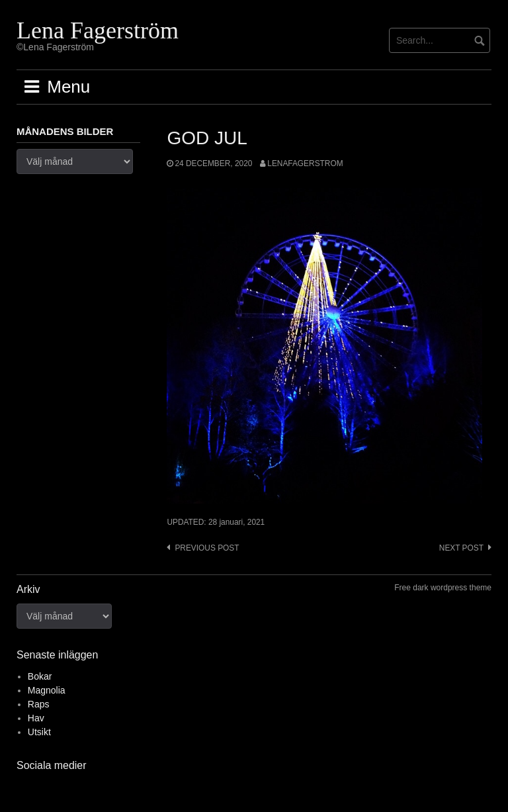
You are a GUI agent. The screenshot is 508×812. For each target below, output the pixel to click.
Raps (39, 704)
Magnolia (47, 690)
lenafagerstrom (305, 163)
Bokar (40, 676)
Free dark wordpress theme (443, 588)
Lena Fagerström (98, 30)
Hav (36, 718)
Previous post (207, 548)
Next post (461, 548)
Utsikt (39, 732)
